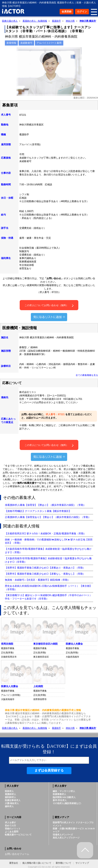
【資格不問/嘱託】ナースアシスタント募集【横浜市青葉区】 (38, 511)
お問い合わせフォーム (17, 854)
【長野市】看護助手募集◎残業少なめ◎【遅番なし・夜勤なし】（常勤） (45, 574)
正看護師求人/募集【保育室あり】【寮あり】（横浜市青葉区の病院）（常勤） (48, 517)
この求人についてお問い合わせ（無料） (49, 305)
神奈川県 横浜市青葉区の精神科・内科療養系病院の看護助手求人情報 (43, 710)
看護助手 (56, 21)
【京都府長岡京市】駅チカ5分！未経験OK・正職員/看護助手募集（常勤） (45, 534)
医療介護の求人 (10, 21)
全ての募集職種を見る (87, 375)
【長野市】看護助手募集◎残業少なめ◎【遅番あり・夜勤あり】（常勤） (45, 568)
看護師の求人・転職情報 (35, 21)
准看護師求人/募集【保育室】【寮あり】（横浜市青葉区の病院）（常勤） (45, 505)
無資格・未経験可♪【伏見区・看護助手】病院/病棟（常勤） (37, 580)
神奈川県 (70, 21)
